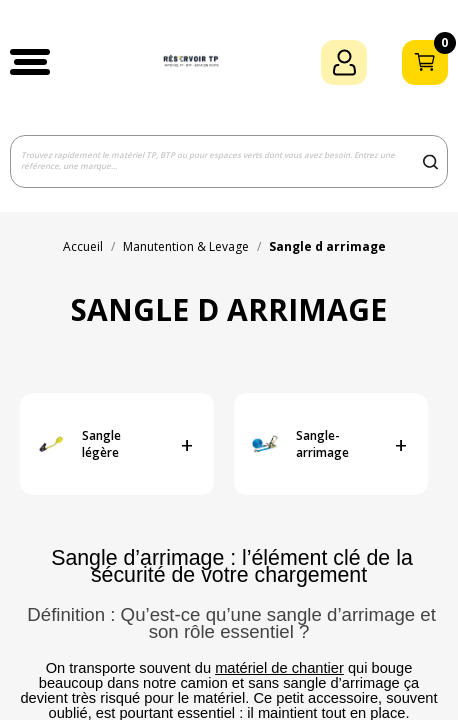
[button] (30, 62)
